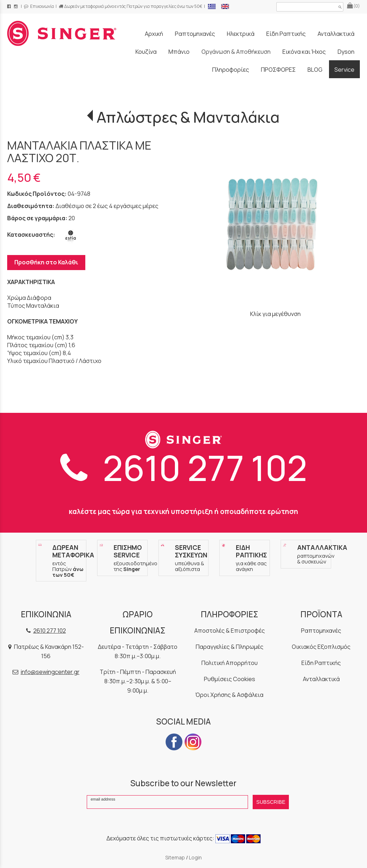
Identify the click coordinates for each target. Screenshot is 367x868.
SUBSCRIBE (271, 802)
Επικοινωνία (39, 6)
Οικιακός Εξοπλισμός (321, 647)
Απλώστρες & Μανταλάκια (188, 117)
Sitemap (175, 857)
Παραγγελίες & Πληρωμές (230, 647)
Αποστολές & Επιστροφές (230, 631)
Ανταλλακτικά (321, 679)
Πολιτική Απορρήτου (230, 663)
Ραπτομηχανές (321, 631)
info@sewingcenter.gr (50, 672)
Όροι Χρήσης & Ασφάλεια (229, 695)
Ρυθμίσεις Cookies (230, 679)
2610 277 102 (184, 468)
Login (195, 857)
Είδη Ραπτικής (321, 663)
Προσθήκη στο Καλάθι (46, 262)
